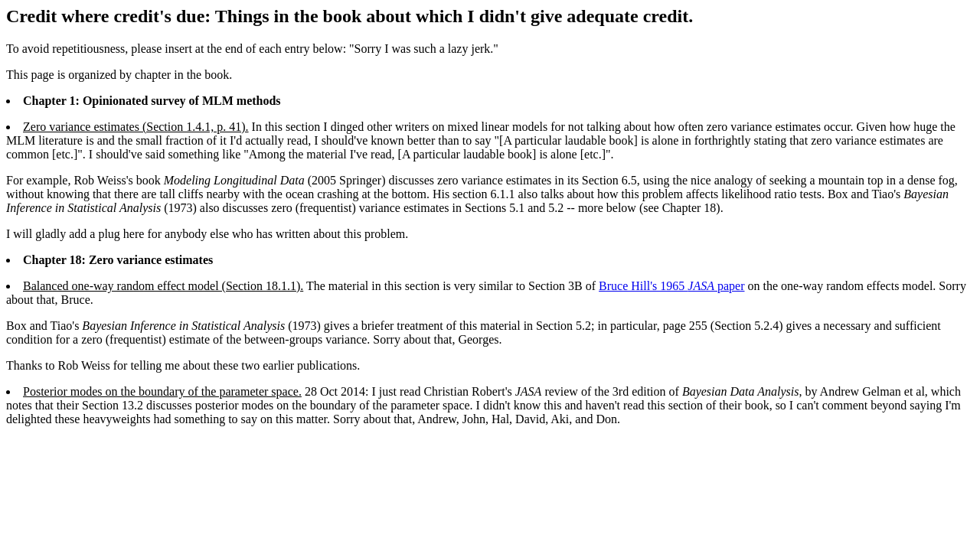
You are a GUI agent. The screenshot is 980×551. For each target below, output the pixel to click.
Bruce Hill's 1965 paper (671, 286)
